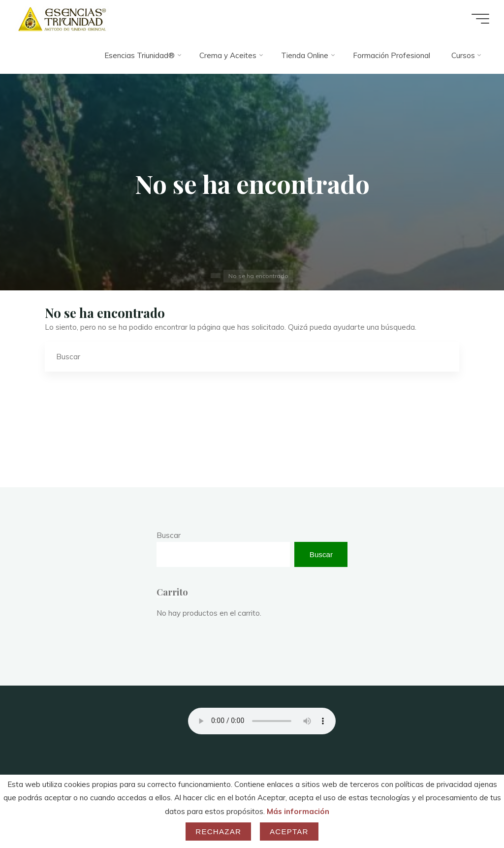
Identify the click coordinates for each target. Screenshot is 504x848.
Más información (298, 811)
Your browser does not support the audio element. (262, 721)
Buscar (169, 535)
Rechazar (218, 832)
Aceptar (289, 832)
